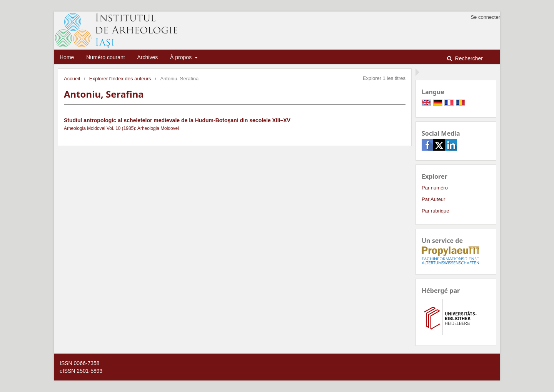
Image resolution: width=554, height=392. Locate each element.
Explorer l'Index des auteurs (120, 79)
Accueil (72, 79)
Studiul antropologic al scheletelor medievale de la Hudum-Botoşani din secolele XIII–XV (177, 120)
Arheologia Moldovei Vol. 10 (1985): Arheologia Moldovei (121, 128)
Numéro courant (105, 57)
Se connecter (485, 17)
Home (67, 57)
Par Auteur (433, 199)
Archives (148, 57)
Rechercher (468, 58)
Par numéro (435, 188)
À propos (182, 57)
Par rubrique (436, 211)
